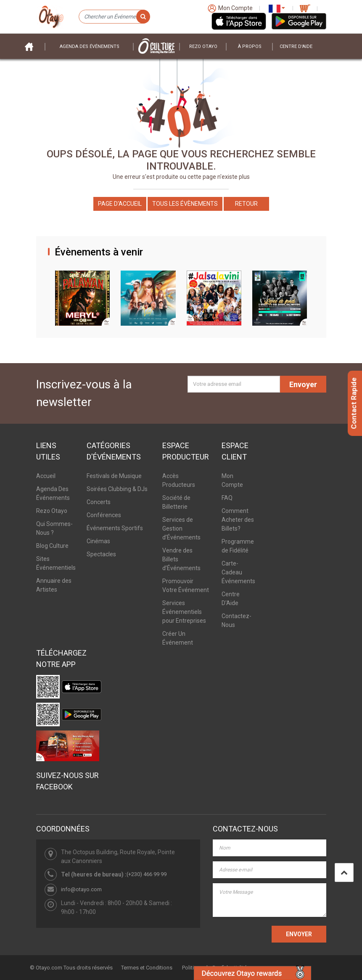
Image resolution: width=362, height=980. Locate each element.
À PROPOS (250, 46)
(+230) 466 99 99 (147, 874)
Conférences (104, 515)
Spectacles (101, 554)
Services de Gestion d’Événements (181, 529)
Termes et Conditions (147, 968)
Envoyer (303, 384)
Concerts (99, 502)
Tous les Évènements (185, 204)
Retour (246, 204)
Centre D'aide (296, 46)
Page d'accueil (120, 204)
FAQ (227, 498)
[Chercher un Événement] (114, 17)
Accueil (46, 476)
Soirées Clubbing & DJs (117, 489)
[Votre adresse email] (234, 384)
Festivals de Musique (114, 476)
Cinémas (98, 541)
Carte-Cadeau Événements (238, 572)
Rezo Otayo (203, 46)
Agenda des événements (90, 46)
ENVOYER (299, 934)
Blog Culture (52, 546)
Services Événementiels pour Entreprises (184, 612)
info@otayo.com (81, 889)
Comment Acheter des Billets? (238, 520)
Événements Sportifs (115, 528)
